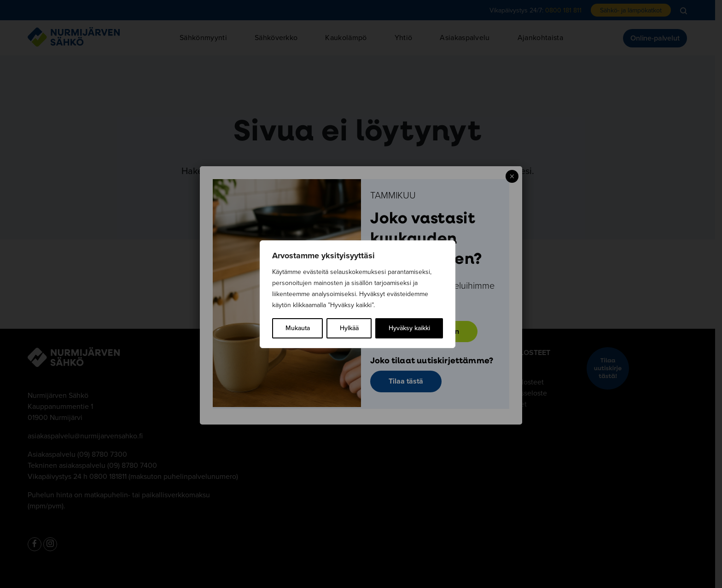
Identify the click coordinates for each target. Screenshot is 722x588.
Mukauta (298, 328)
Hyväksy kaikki (409, 328)
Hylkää (349, 328)
